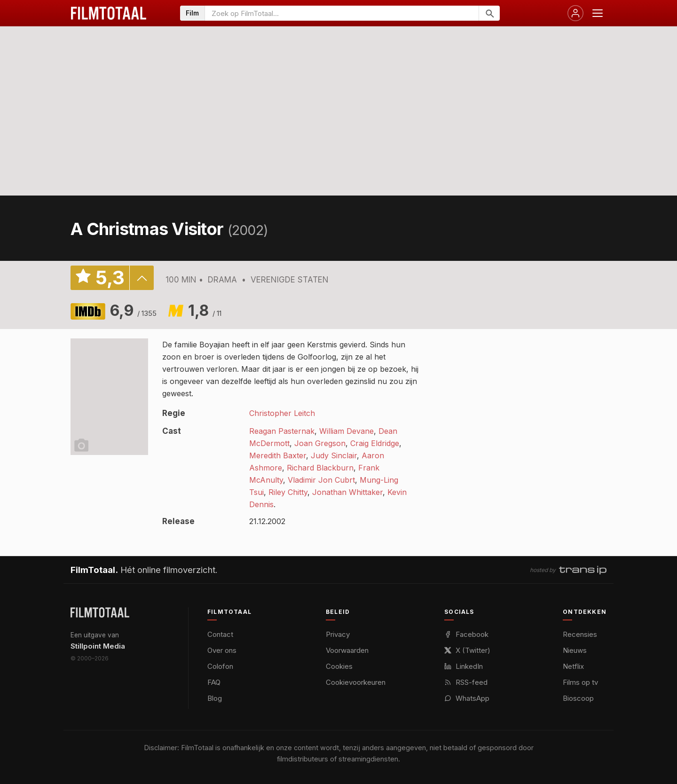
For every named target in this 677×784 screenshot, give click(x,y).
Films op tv (580, 682)
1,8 (205, 310)
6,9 (133, 310)
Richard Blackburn (320, 468)
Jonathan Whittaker (347, 492)
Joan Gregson (320, 443)
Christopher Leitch (282, 413)
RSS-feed (466, 682)
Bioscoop (578, 698)
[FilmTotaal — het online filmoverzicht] (100, 612)
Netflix (573, 666)
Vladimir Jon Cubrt (321, 480)
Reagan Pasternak (282, 431)
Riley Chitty (288, 492)
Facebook (466, 634)
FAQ (214, 682)
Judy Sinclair (334, 455)
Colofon (220, 666)
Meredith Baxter (278, 455)
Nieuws (575, 650)
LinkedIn (464, 666)
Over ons (222, 650)
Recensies (580, 634)
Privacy (338, 634)
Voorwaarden (347, 650)
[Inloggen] (575, 13)
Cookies (339, 666)
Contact (220, 634)
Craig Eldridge (375, 443)
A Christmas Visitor (147, 229)
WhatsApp (467, 698)
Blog (215, 698)
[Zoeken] (489, 13)
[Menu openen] (598, 13)
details (142, 278)
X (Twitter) (467, 650)
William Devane (346, 431)
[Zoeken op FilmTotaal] (342, 13)
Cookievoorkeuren (356, 682)
